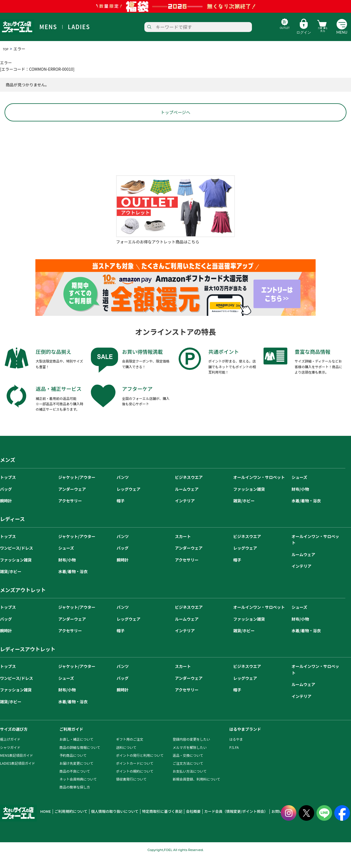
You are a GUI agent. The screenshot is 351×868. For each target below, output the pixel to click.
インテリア (185, 511)
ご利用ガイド (71, 740)
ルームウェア (187, 500)
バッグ (6, 500)
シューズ (299, 488)
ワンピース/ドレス (17, 559)
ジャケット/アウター (77, 488)
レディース (12, 530)
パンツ (123, 488)
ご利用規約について (67, 822)
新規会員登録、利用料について (196, 790)
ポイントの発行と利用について (140, 766)
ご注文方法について (188, 774)
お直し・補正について (76, 750)
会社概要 (173, 822)
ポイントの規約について (135, 782)
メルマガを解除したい (190, 758)
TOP (7, 49)
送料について (126, 758)
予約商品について (73, 766)
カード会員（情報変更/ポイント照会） (210, 822)
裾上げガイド (10, 750)
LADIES (79, 27)
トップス (8, 488)
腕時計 (6, 511)
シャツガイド (10, 758)
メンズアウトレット (23, 601)
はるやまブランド (245, 740)
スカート (183, 547)
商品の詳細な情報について (80, 758)
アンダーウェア (72, 500)
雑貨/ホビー (244, 511)
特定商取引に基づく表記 (146, 822)
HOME (45, 822)
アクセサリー (70, 511)
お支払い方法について (190, 782)
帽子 (121, 511)
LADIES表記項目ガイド (18, 774)
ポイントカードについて (135, 774)
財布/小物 (300, 500)
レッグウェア (129, 500)
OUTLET (268, 32)
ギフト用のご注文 (130, 750)
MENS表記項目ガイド (17, 766)
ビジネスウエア (189, 488)
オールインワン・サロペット (259, 488)
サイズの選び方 (14, 740)
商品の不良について (75, 782)
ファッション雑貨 (249, 500)
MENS (48, 27)
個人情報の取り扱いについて (105, 822)
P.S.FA (234, 758)
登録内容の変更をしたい (191, 750)
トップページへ (175, 123)
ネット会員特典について (78, 790)
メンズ (8, 471)
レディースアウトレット (28, 660)
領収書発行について (131, 790)
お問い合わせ (250, 822)
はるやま (236, 750)
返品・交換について (188, 766)
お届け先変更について (76, 774)
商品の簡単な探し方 (75, 798)
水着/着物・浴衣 (306, 511)
